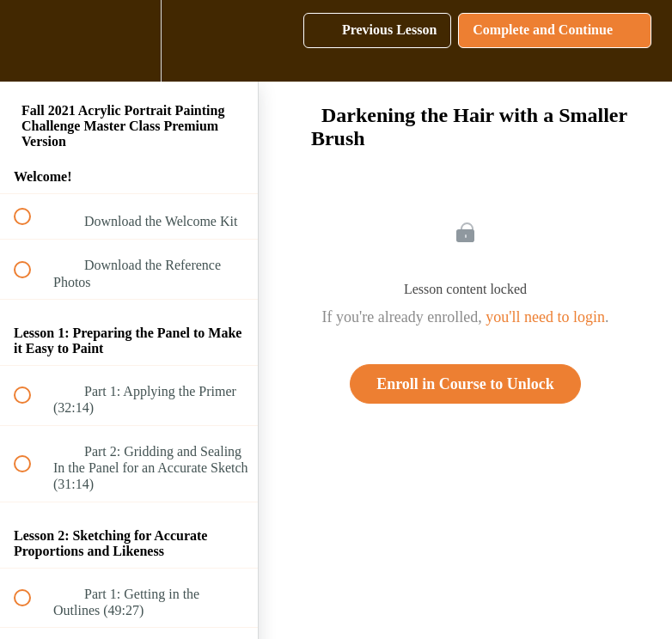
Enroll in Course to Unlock (465, 384)
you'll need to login (545, 317)
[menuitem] (129, 41)
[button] (32, 41)
